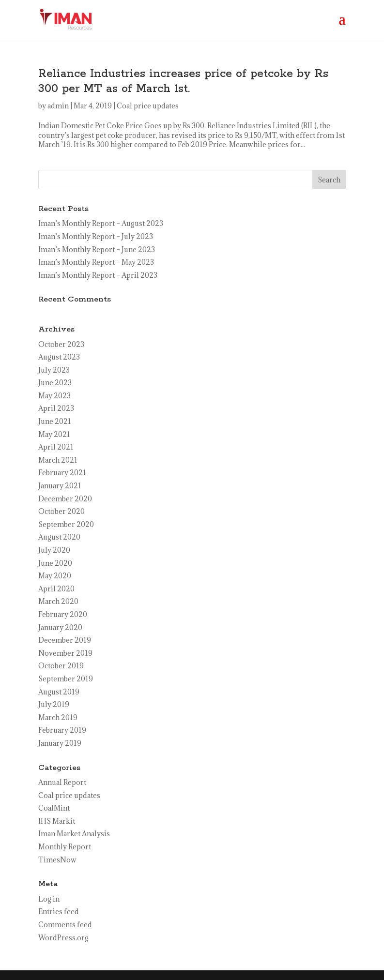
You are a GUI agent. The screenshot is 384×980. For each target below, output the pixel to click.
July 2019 (54, 704)
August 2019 (59, 692)
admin (58, 106)
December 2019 (65, 640)
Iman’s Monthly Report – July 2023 (96, 236)
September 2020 (66, 524)
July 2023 (54, 370)
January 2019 (60, 743)
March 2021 (58, 460)
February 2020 (63, 614)
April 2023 (56, 408)
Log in (49, 899)
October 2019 (61, 666)
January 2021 (60, 486)
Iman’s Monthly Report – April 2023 (98, 275)
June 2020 (55, 563)
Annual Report (62, 782)
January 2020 (60, 627)
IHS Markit (57, 821)
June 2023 (55, 383)
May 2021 (54, 434)
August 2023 (59, 357)
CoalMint (54, 808)
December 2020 (65, 499)
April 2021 (56, 447)
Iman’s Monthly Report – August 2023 (101, 223)
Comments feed (65, 925)
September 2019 (66, 679)
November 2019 (65, 653)
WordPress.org (63, 938)
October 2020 (61, 511)
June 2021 (55, 421)
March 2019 (58, 717)
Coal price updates (148, 106)
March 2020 (58, 601)
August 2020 (59, 537)
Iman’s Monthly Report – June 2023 (97, 249)
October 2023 (61, 344)
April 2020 (56, 589)
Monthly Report (65, 847)
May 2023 (54, 396)
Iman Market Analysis (74, 834)
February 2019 (62, 730)
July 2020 (54, 550)
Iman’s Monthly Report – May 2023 (96, 262)
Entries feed (59, 912)
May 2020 (55, 576)
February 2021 (62, 473)
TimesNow (57, 860)
